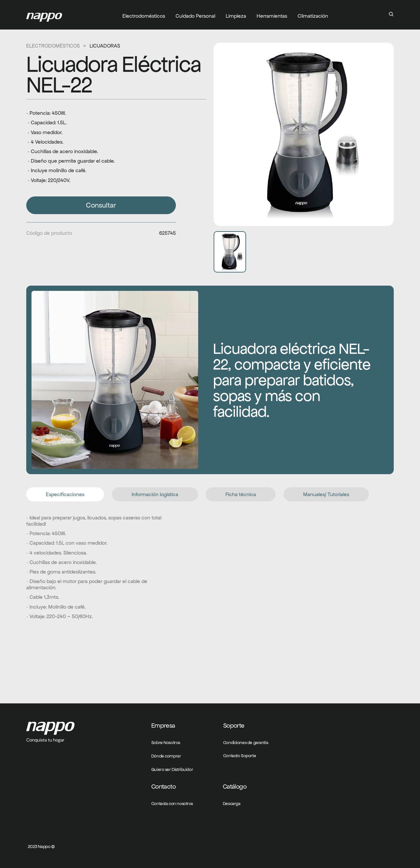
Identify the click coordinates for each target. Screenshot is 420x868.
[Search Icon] (391, 14)
